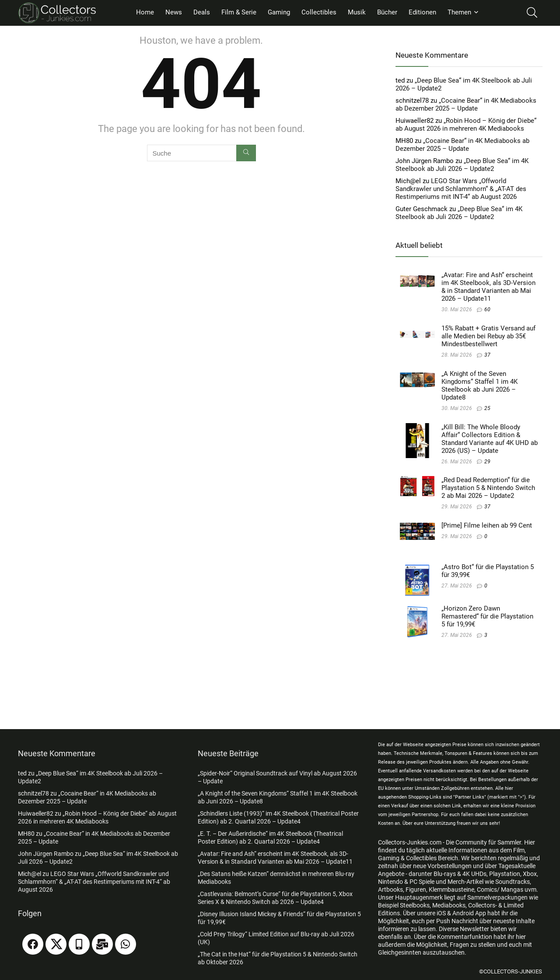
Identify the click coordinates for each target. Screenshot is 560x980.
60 (487, 309)
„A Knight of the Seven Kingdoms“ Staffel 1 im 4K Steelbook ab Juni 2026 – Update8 (479, 386)
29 (487, 462)
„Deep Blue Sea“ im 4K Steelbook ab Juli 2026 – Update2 (462, 165)
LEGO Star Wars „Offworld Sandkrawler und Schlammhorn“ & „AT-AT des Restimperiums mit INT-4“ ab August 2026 (461, 189)
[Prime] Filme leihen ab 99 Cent (487, 525)
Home (145, 12)
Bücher (387, 12)
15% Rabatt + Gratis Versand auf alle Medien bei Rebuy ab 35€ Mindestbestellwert (488, 336)
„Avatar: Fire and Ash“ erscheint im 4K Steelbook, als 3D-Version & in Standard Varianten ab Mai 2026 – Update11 (488, 287)
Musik (357, 12)
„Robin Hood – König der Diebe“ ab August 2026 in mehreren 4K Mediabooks (466, 125)
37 (487, 355)
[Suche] (246, 153)
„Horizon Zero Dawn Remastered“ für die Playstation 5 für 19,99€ (487, 616)
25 (487, 408)
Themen (459, 12)
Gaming (279, 12)
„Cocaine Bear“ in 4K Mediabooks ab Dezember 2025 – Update (466, 104)
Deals (202, 12)
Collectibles (319, 12)
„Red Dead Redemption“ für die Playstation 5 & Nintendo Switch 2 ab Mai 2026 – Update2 (488, 488)
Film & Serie (239, 12)
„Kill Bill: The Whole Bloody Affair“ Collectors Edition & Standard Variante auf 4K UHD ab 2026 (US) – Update (490, 439)
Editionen (422, 12)
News (174, 12)
